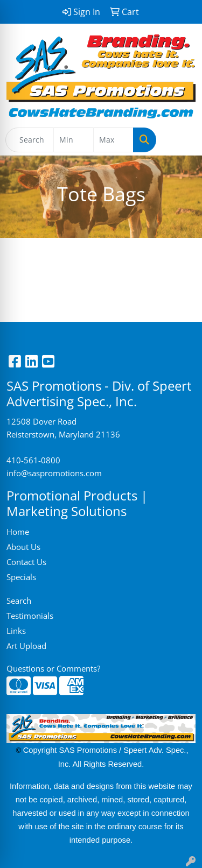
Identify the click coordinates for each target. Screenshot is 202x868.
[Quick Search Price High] (113, 140)
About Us (23, 547)
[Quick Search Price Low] (74, 140)
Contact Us (26, 562)
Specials (21, 577)
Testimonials (30, 616)
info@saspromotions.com (54, 473)
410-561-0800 (33, 460)
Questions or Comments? (53, 668)
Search (19, 601)
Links (16, 631)
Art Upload (26, 646)
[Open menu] (180, 140)
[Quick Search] (30, 140)
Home (18, 532)
